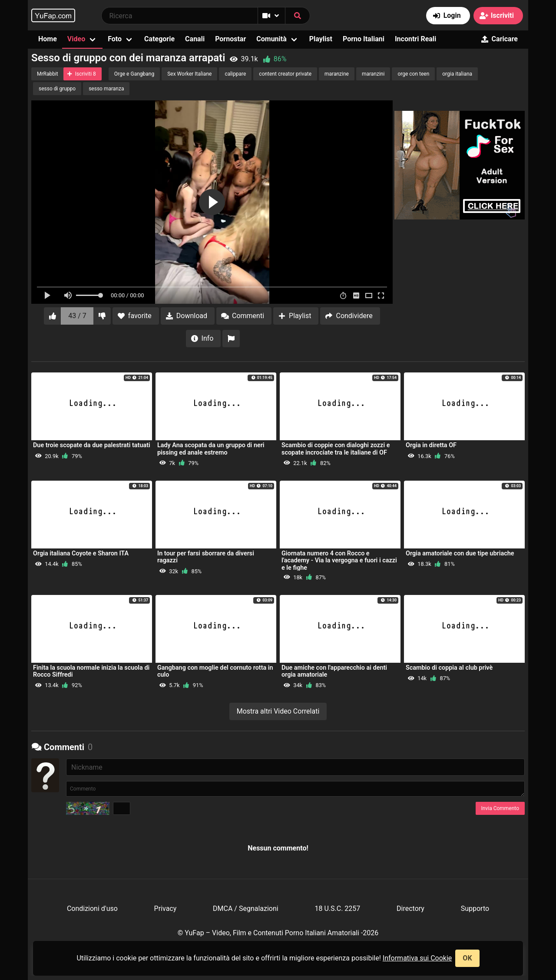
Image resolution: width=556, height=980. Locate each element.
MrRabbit (48, 74)
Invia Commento (500, 808)
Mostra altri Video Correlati (278, 711)
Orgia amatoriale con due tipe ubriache (460, 553)
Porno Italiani (364, 39)
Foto (115, 39)
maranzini (373, 74)
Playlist (321, 39)
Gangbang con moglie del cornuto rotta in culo (215, 671)
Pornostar (230, 39)
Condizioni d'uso (92, 909)
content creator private (285, 74)
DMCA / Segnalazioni (246, 909)
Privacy (165, 909)
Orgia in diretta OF (431, 445)
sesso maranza (106, 89)
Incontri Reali (415, 39)
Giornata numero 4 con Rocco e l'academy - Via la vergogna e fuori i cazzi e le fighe (339, 560)
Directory (410, 909)
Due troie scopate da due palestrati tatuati (92, 445)
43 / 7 (77, 316)
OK (467, 958)
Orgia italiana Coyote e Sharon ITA (81, 553)
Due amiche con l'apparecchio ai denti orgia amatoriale (334, 671)
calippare (235, 74)
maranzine (337, 74)
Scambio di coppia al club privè (449, 668)
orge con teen (413, 74)
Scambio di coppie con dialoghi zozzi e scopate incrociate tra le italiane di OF (336, 449)
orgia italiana (457, 74)
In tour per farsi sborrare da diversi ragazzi (206, 557)
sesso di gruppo (57, 89)
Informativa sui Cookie (417, 958)
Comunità (271, 39)
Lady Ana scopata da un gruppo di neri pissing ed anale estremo (211, 449)
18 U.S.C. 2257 (337, 909)
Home (48, 39)
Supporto (475, 909)
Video (76, 39)
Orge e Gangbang (134, 74)
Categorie (159, 39)
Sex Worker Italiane (189, 74)
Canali (195, 39)
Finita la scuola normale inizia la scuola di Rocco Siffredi (91, 671)
